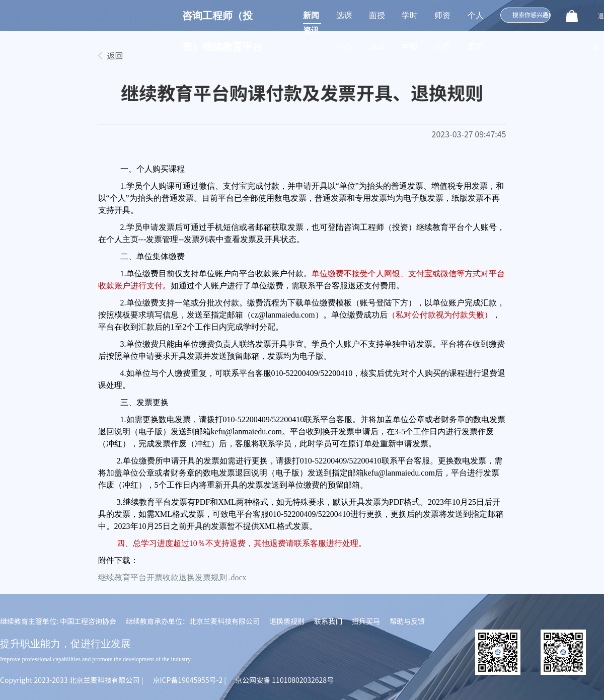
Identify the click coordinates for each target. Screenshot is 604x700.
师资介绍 (442, 21)
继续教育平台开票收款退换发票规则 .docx (172, 577)
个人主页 (476, 21)
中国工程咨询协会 (88, 621)
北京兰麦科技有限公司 (105, 680)
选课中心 (344, 21)
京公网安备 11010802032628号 (284, 680)
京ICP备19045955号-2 (187, 680)
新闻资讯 (311, 18)
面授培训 (377, 21)
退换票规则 (287, 621)
